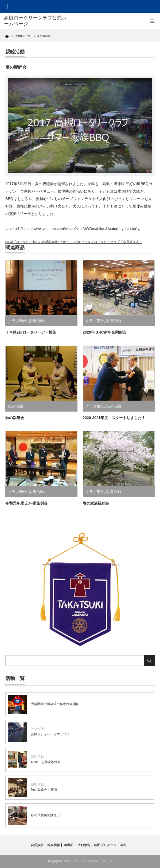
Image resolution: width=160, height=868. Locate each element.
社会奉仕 (37, 729)
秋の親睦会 (15, 418)
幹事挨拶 (54, 845)
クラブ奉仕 (17, 321)
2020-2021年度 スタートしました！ (114, 418)
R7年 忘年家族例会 (46, 762)
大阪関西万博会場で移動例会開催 (55, 704)
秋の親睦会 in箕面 (44, 790)
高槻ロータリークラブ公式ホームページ (88, 861)
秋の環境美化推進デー (47, 815)
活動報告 (84, 845)
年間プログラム (105, 845)
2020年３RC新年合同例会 (105, 332)
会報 (123, 845)
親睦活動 (15, 52)
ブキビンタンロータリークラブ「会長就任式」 (108, 242)
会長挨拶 (37, 845)
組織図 (69, 845)
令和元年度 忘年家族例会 (26, 503)
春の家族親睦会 (96, 503)
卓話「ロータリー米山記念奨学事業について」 (40, 242)
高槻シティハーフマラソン (50, 734)
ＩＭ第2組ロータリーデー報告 (31, 332)
